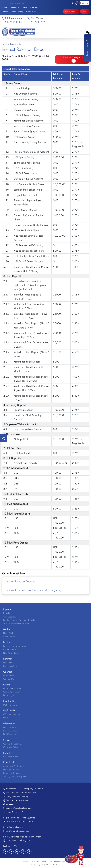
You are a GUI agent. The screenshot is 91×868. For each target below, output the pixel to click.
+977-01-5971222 (15, 793)
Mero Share (8, 675)
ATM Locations (10, 617)
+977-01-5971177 (15, 812)
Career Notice (9, 649)
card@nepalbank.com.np (17, 831)
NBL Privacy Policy (11, 653)
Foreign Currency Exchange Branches (20, 620)
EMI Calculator (10, 734)
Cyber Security (17, 12)
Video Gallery (9, 637)
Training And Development (15, 776)
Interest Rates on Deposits (21, 581)
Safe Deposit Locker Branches (16, 623)
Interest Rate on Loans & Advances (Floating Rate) (34, 590)
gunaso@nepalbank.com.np (19, 808)
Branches (34, 7)
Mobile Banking (10, 705)
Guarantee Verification (13, 688)
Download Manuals (12, 773)
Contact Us (31, 12)
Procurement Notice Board (15, 646)
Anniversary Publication (13, 766)
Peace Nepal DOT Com (51, 865)
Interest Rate (15, 44)
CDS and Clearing (12, 714)
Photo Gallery (9, 633)
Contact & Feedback (12, 744)
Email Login (8, 695)
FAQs (6, 718)
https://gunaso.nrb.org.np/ (18, 840)
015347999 (31, 793)
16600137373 (13, 22)
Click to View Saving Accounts (73, 59)
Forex (24, 7)
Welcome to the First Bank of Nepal (17, 3)
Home (4, 7)
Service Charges (10, 731)
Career (5, 12)
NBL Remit (8, 662)
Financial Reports (11, 727)
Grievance (14, 7)
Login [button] (84, 11)
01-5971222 (38, 22)
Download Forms (11, 770)
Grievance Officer (11, 747)
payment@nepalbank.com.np (19, 821)
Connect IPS (9, 679)
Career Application (12, 692)
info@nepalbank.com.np (17, 797)
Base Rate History (11, 757)
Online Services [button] (70, 11)
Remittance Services (12, 666)
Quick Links (87, 48)
